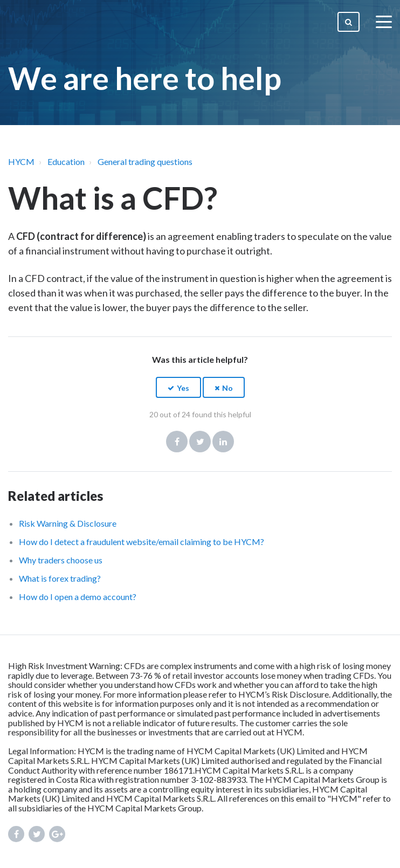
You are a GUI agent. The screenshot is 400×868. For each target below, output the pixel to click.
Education (66, 161)
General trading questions (145, 161)
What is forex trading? (60, 578)
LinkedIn (223, 442)
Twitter (200, 442)
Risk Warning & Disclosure (68, 523)
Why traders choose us (61, 560)
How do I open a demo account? (78, 597)
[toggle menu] (384, 22)
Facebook (177, 442)
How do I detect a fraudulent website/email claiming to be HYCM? (142, 542)
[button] (178, 387)
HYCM (21, 161)
